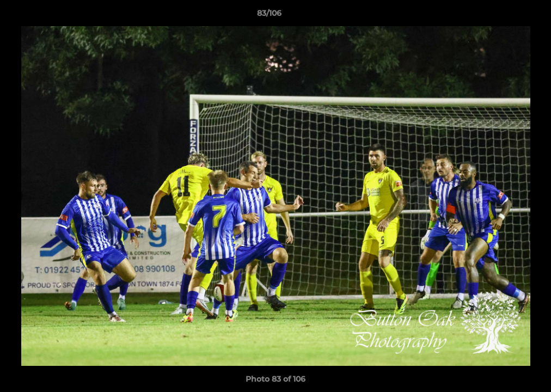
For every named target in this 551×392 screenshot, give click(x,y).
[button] (505, 16)
